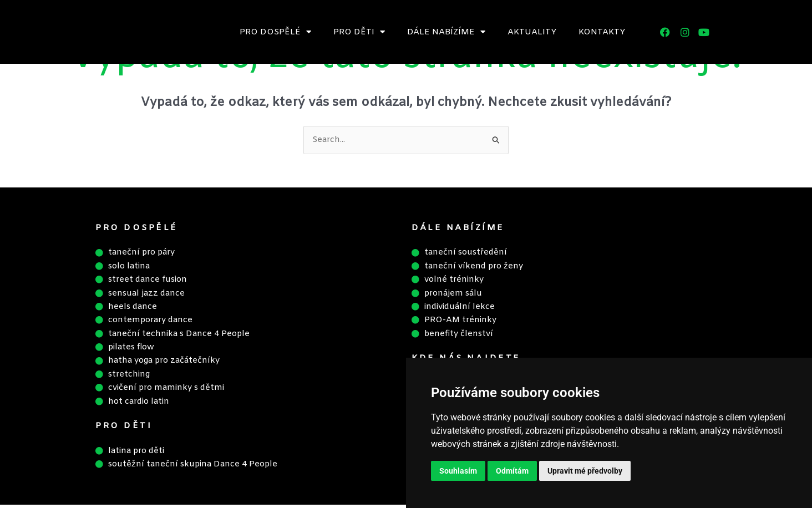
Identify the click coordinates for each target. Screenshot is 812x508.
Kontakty (602, 32)
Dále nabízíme (446, 32)
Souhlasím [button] (458, 471)
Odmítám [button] (512, 471)
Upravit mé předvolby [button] (585, 471)
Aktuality (532, 32)
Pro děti (359, 32)
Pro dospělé (275, 32)
